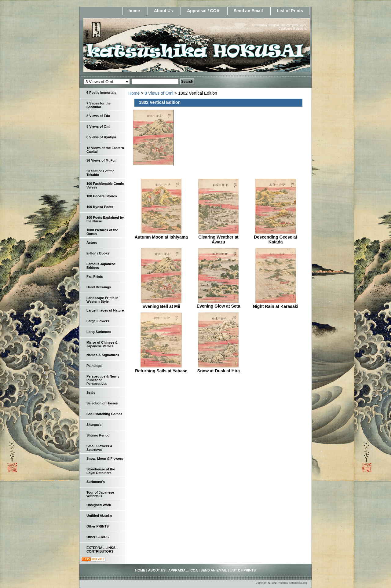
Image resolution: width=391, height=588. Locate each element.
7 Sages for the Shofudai (99, 105)
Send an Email (248, 11)
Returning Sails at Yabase (161, 371)
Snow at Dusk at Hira (219, 371)
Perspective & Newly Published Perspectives (103, 380)
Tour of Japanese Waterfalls (100, 494)
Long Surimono (99, 332)
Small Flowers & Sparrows (99, 448)
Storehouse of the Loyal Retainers (101, 471)
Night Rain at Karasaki (276, 306)
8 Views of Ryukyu (101, 137)
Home (134, 93)
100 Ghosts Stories (102, 196)
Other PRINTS (98, 526)
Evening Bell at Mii (161, 306)
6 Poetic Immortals (101, 93)
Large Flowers (98, 321)
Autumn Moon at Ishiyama (161, 237)
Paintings (94, 366)
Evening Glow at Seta (218, 306)
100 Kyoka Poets (100, 207)
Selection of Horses (102, 403)
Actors (92, 243)
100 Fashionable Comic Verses (105, 185)
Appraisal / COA (203, 11)
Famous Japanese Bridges (101, 266)
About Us (163, 11)
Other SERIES (98, 537)
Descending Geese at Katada (276, 239)
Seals (91, 393)
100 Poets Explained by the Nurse (105, 219)
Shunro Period (98, 435)
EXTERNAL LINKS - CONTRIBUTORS (102, 550)
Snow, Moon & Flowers (105, 458)
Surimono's (96, 482)
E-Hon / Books (98, 253)
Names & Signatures (103, 355)
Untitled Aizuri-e (99, 516)
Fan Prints (95, 276)
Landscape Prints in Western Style (102, 300)
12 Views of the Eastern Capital (105, 150)
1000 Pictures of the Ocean (102, 232)
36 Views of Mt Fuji (101, 160)
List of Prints (290, 11)
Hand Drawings (99, 287)
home (134, 11)
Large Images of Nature (105, 310)
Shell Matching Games (104, 414)
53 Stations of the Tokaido (100, 173)
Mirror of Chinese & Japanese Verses (102, 344)
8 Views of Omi (159, 93)
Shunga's (94, 425)
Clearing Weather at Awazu (218, 239)
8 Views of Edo (98, 116)
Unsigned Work (99, 505)
